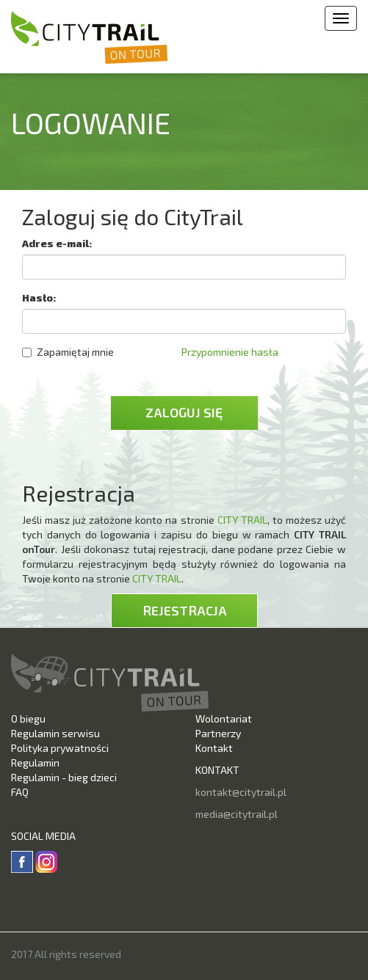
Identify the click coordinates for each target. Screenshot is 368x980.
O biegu (28, 718)
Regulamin (35, 763)
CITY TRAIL (242, 520)
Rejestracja (185, 610)
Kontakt (214, 748)
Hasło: (39, 297)
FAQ (20, 792)
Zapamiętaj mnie (68, 352)
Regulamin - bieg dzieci (64, 777)
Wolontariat (224, 718)
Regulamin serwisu (55, 733)
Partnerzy (218, 733)
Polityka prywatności (60, 748)
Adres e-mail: (57, 243)
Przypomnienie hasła (230, 352)
